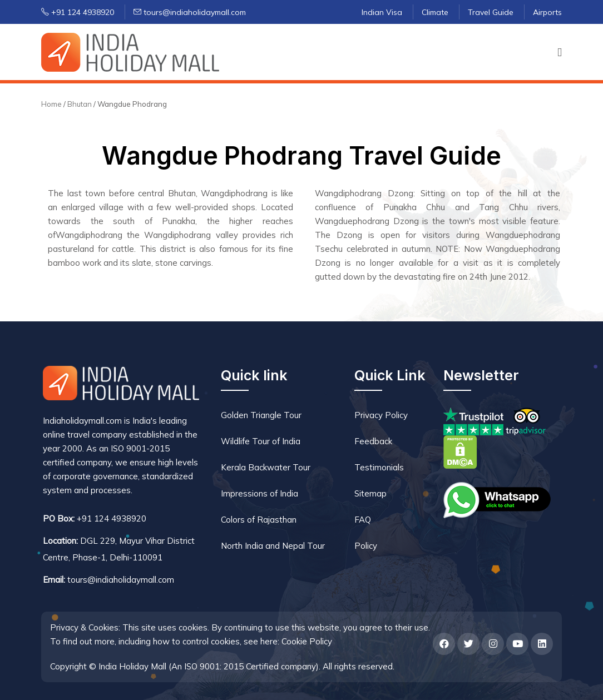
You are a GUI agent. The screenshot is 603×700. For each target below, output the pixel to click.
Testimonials (379, 467)
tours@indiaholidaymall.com (190, 12)
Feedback (373, 441)
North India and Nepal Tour (273, 546)
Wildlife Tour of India (261, 441)
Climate (435, 12)
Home (51, 104)
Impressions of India (260, 493)
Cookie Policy (307, 641)
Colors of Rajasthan (259, 520)
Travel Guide (491, 12)
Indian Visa (382, 12)
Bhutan (80, 104)
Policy (366, 546)
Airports (547, 12)
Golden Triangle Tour (261, 415)
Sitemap (370, 493)
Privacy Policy (381, 415)
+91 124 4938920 (78, 12)
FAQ (363, 520)
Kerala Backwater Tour (266, 467)
